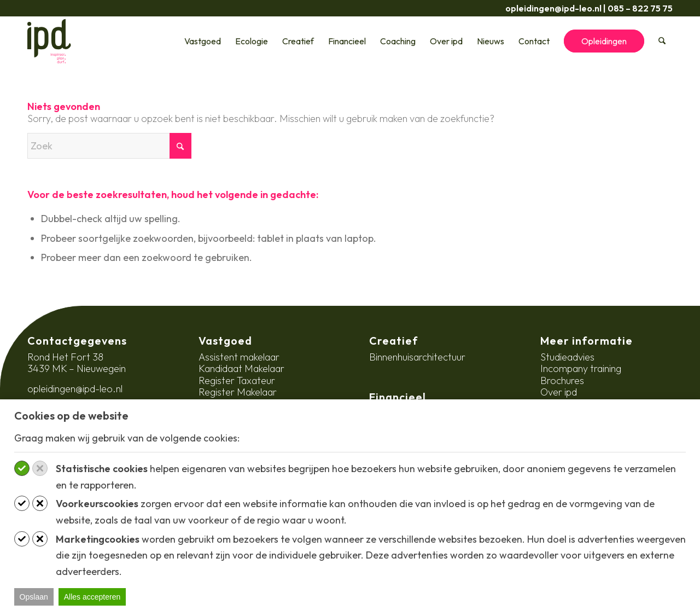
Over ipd (559, 392)
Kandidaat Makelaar (241, 368)
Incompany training (581, 368)
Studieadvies (567, 357)
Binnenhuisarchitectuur (417, 357)
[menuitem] (203, 41)
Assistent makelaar (239, 357)
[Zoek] (663, 41)
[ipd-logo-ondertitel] (49, 41)
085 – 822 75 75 (640, 8)
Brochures (562, 380)
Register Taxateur (237, 380)
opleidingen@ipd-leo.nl (553, 8)
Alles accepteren (92, 597)
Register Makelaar (238, 392)
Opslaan (34, 597)
